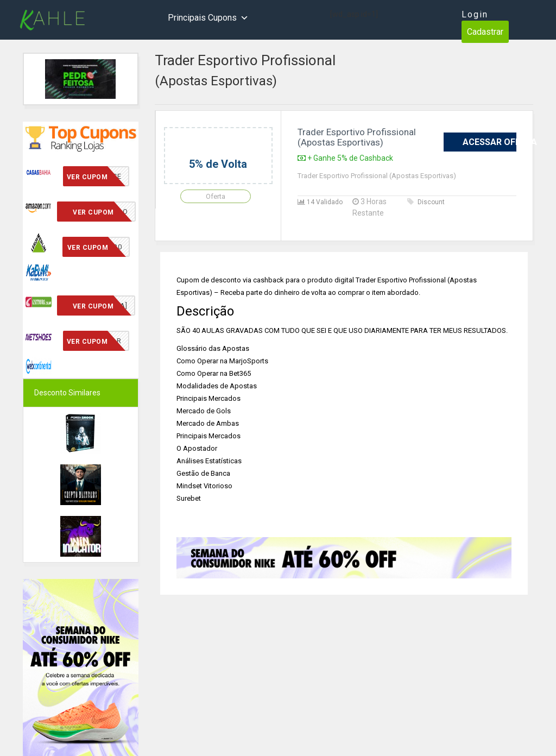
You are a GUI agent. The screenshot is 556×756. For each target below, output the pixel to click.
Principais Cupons (208, 18)
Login (475, 14)
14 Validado (320, 202)
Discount (426, 202)
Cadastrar (485, 32)
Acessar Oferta (489, 142)
